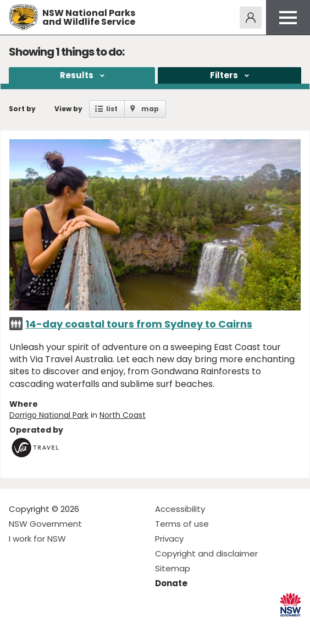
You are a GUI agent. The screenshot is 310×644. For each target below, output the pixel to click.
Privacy (169, 539)
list (112, 109)
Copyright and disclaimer (206, 553)
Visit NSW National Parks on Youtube (66, 627)
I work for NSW (37, 539)
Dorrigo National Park (49, 415)
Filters (224, 75)
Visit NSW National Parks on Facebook (19, 627)
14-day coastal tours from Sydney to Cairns (139, 324)
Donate (171, 583)
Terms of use (182, 524)
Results (77, 75)
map (150, 109)
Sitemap (173, 568)
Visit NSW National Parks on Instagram (43, 627)
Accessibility (180, 509)
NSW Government (45, 524)
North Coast (123, 415)
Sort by (22, 109)
